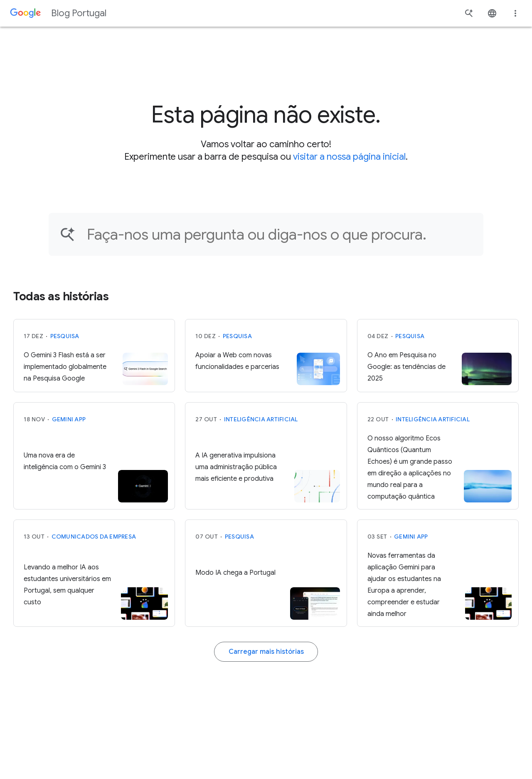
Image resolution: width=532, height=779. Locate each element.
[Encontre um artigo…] (280, 234)
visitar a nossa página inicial (349, 157)
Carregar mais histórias (266, 652)
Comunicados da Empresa (94, 537)
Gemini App (69, 419)
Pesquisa (65, 336)
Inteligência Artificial (261, 419)
